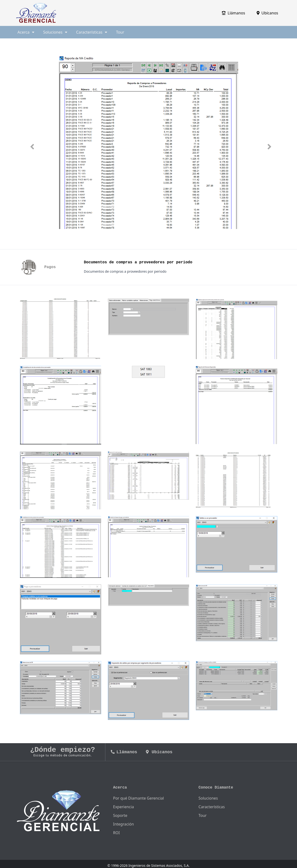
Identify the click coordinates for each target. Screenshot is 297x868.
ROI (117, 833)
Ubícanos (267, 13)
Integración (124, 824)
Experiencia (124, 807)
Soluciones (208, 798)
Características (212, 807)
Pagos (50, 267)
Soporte (120, 815)
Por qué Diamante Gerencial (139, 798)
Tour (120, 32)
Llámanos (233, 13)
